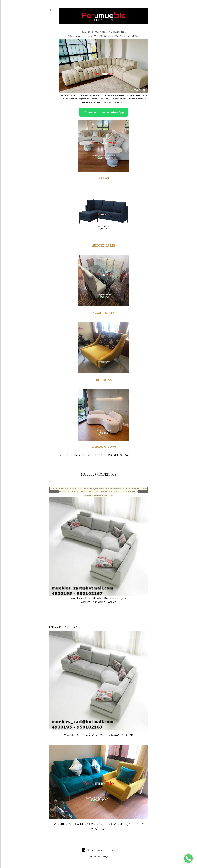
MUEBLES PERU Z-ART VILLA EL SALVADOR (98, 735)
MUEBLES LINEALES (72, 455)
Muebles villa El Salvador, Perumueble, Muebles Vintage (98, 826)
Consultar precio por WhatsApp (104, 112)
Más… (127, 455)
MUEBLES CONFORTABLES (105, 455)
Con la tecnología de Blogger (99, 850)
